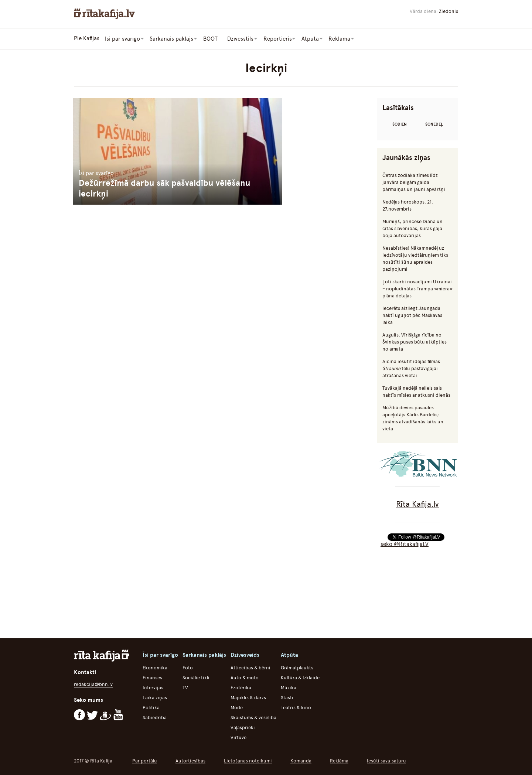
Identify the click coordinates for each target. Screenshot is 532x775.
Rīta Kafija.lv (417, 504)
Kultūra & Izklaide (300, 677)
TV (185, 687)
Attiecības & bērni (250, 667)
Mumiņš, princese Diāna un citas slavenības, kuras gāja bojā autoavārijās (412, 228)
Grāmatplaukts (297, 667)
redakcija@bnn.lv (93, 684)
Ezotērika (241, 687)
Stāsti (287, 697)
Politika (151, 707)
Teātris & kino (296, 707)
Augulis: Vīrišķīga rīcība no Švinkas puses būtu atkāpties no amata (415, 342)
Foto (188, 667)
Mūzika (289, 687)
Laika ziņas (155, 697)
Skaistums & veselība (253, 717)
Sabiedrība (155, 717)
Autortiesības (190, 760)
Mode (237, 707)
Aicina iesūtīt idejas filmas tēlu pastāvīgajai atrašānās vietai (411, 368)
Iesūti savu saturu (386, 760)
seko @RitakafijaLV (405, 544)
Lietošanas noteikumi (248, 760)
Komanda (301, 760)
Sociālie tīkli (196, 677)
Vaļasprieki (243, 727)
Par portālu (145, 760)
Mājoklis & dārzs (248, 697)
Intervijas (153, 687)
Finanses (152, 677)
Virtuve (238, 737)
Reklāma (339, 760)
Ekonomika (155, 667)
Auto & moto (245, 677)
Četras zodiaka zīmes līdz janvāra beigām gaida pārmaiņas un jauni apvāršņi (414, 182)
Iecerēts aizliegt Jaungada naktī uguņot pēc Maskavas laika (412, 315)
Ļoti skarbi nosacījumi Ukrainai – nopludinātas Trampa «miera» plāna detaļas (417, 288)
